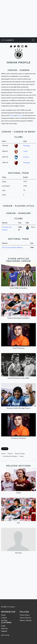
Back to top (5, 635)
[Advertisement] (18, 19)
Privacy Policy (25, 615)
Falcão (18, 493)
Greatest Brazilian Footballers (18, 318)
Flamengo (27, 145)
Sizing (3, 626)
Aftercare (4, 628)
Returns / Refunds (26, 620)
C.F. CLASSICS (7, 40)
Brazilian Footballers (10, 456)
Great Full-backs (18, 348)
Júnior (22, 456)
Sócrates (18, 553)
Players (10, 453)
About (3, 615)
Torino (12, 115)
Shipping (4, 631)
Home (3, 453)
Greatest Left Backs (18, 438)
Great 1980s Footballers (19, 288)
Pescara (20, 115)
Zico (18, 523)
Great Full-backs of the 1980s (19, 378)
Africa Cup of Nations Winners (12, 247)
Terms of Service (25, 618)
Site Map (4, 620)
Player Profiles (20, 453)
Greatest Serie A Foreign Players (18, 408)
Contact (4, 618)
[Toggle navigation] (33, 40)
